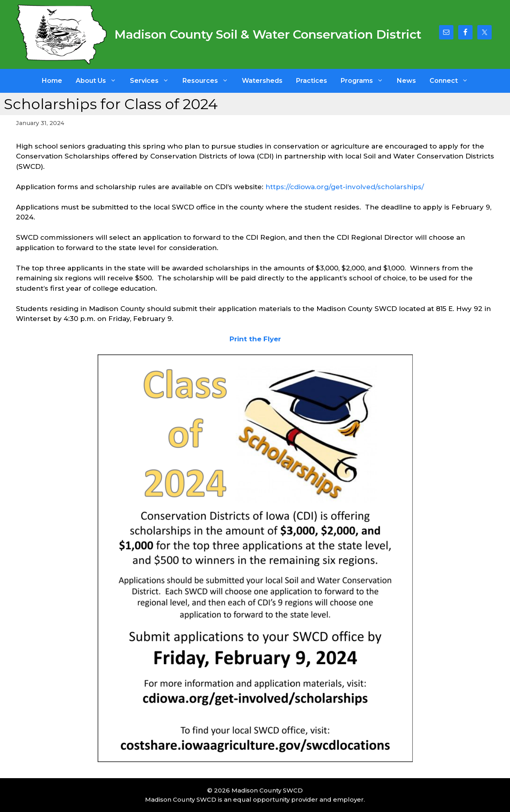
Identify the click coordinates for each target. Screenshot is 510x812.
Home (52, 81)
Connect (452, 81)
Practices (312, 81)
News (406, 81)
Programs (365, 81)
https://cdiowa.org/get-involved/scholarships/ (345, 187)
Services (153, 81)
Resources (209, 81)
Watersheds (262, 81)
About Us (99, 81)
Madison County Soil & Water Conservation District (268, 34)
